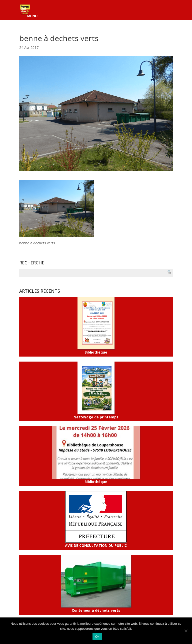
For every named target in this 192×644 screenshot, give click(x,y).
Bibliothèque (96, 326)
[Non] (186, 631)
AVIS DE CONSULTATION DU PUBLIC (96, 519)
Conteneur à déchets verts (96, 584)
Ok (97, 637)
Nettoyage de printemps (96, 390)
